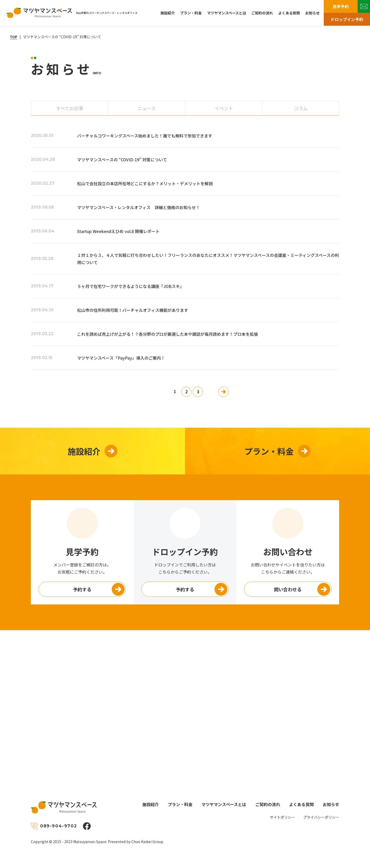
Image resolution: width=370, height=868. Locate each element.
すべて (70, 108)
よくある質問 (289, 13)
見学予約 (341, 6)
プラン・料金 (191, 13)
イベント (224, 108)
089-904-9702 (58, 826)
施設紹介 (168, 13)
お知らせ (312, 13)
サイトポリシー (282, 817)
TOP (13, 37)
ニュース (147, 108)
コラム (301, 108)
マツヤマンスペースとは (227, 13)
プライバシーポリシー (321, 817)
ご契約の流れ (262, 13)
